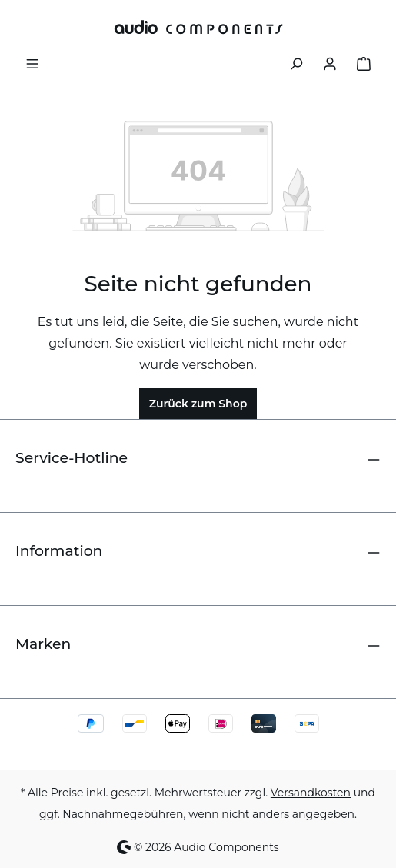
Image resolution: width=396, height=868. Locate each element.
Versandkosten (311, 793)
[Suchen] (296, 62)
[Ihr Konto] (330, 62)
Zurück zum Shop (198, 404)
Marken (43, 644)
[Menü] (32, 62)
